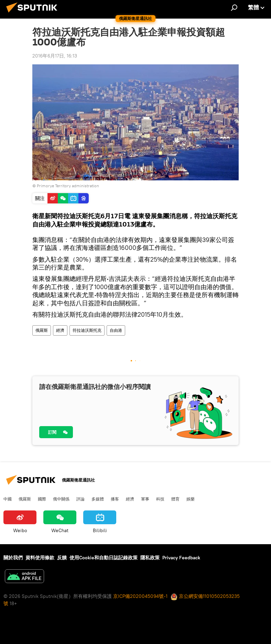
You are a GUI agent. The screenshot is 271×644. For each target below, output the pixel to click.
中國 (8, 499)
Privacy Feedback (181, 558)
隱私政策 (150, 558)
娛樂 (191, 499)
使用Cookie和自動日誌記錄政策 (104, 558)
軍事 (145, 499)
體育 (175, 499)
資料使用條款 (40, 558)
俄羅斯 (42, 330)
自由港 (116, 330)
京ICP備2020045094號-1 (140, 596)
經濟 (60, 330)
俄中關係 (61, 499)
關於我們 (13, 558)
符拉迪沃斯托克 (87, 330)
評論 (80, 499)
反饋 (62, 558)
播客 (115, 499)
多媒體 (98, 499)
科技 (160, 499)
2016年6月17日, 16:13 (55, 56)
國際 (42, 499)
